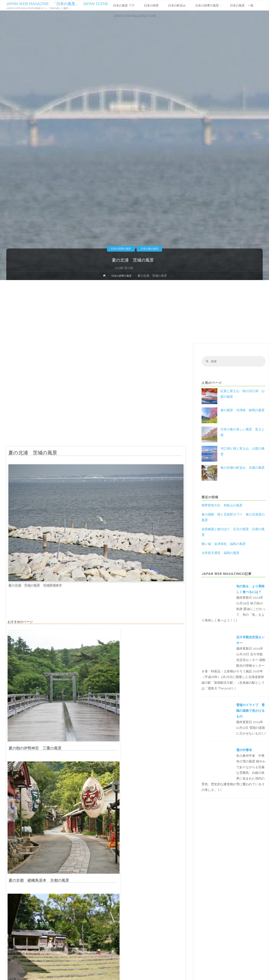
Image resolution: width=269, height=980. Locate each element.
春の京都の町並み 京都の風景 (243, 468)
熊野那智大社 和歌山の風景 (222, 506)
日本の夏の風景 (151, 248)
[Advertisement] (134, 312)
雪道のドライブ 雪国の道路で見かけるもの (250, 711)
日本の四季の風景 (119, 248)
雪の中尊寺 (244, 751)
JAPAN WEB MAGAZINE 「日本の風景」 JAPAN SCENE (58, 4)
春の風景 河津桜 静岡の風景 (243, 411)
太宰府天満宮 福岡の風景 (220, 554)
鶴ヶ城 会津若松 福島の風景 (224, 545)
